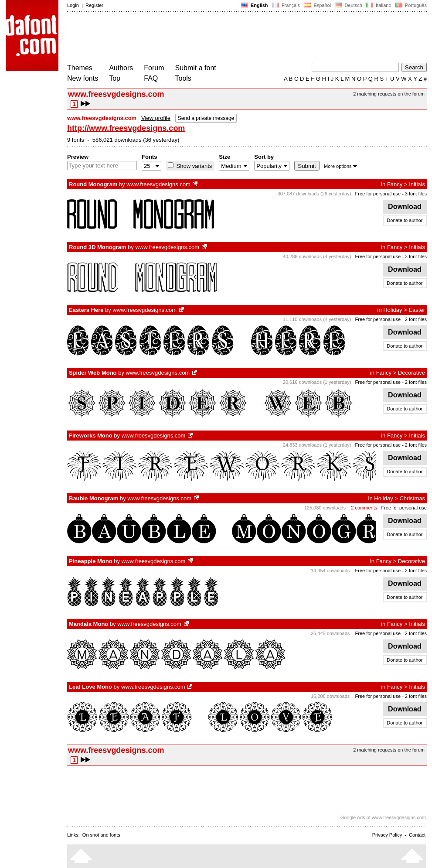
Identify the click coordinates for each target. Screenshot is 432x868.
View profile (156, 118)
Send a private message (206, 118)
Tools (183, 78)
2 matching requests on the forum (389, 94)
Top (115, 78)
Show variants (193, 166)
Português (410, 5)
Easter (417, 310)
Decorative (412, 373)
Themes (80, 68)
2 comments (364, 508)
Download (405, 207)
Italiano (379, 5)
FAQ (151, 78)
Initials (417, 184)
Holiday (393, 310)
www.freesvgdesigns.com (158, 184)
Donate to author (405, 220)
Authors (121, 68)
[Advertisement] (226, 38)
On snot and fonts (101, 835)
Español (317, 5)
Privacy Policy (387, 835)
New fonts (83, 78)
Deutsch (349, 5)
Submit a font (196, 68)
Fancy (395, 184)
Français (286, 5)
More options (340, 166)
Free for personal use (378, 194)
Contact (417, 835)
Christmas (412, 498)
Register (94, 5)
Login (73, 5)
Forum (154, 68)
